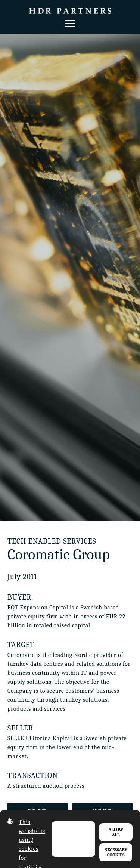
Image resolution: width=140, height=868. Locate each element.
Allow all (116, 832)
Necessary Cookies (116, 852)
